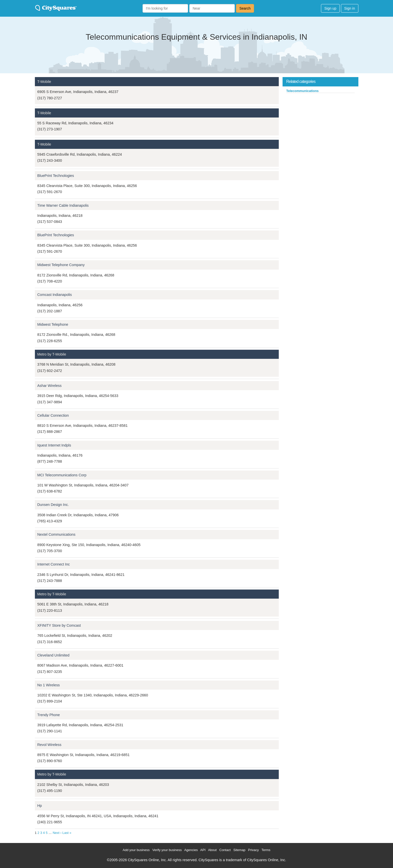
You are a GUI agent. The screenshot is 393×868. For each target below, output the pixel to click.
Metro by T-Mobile (52, 354)
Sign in (350, 8)
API (203, 850)
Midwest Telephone (53, 324)
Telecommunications (303, 91)
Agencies (191, 850)
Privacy (253, 850)
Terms (266, 850)
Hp (40, 806)
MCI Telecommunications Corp (62, 475)
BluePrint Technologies (56, 176)
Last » (67, 833)
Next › (57, 833)
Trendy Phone (49, 715)
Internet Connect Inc (54, 564)
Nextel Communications (56, 534)
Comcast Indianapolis (55, 295)
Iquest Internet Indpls (54, 445)
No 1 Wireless (49, 685)
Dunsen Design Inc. (53, 505)
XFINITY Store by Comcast (59, 625)
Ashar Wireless (50, 386)
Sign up (330, 8)
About (212, 850)
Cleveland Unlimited (53, 655)
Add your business (136, 850)
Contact (225, 850)
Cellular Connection (53, 415)
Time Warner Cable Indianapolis (63, 205)
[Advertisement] (320, 131)
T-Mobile (44, 82)
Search (245, 8)
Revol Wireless (49, 745)
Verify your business (167, 850)
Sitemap (239, 850)
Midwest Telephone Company (61, 265)
